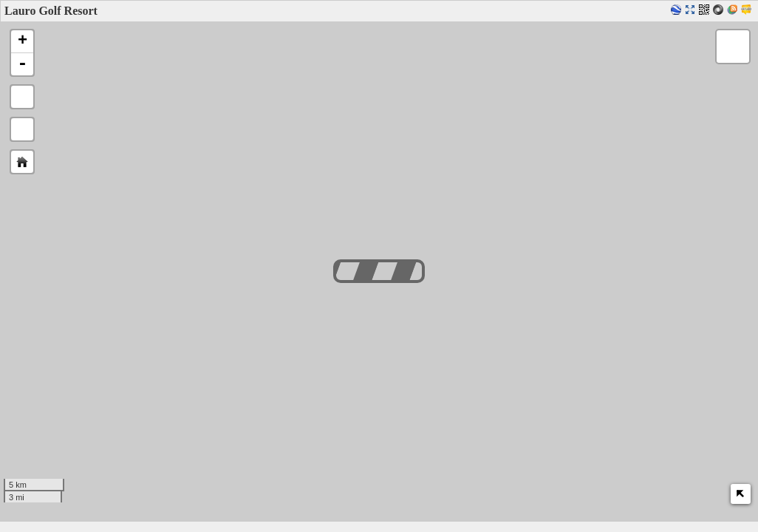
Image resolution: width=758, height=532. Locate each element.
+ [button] (23, 41)
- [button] (22, 64)
